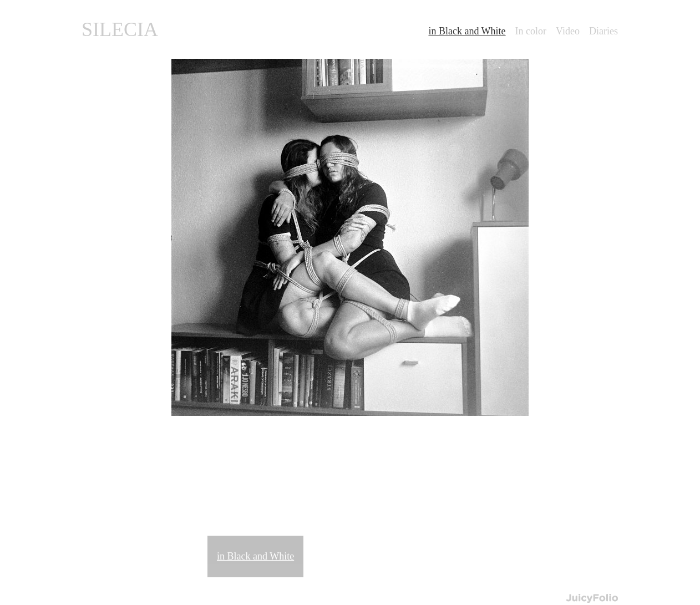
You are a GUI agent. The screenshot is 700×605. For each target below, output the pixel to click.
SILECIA (120, 29)
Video (568, 31)
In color (531, 31)
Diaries (603, 31)
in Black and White (255, 556)
